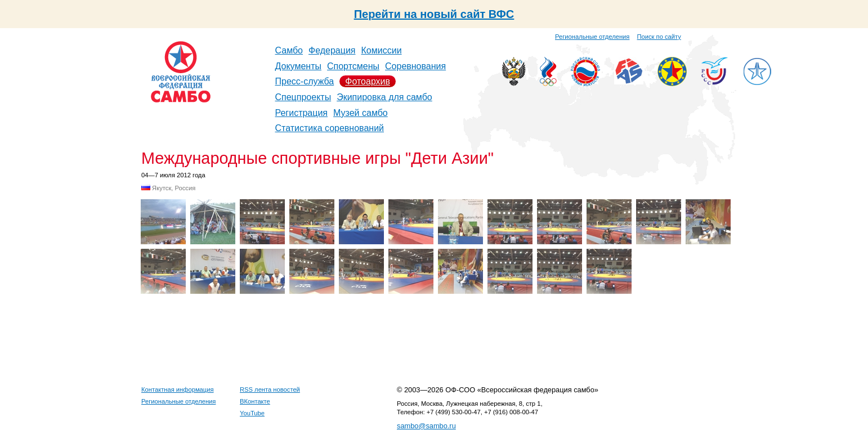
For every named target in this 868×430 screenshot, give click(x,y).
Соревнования (415, 66)
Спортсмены (353, 66)
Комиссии (382, 50)
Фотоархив (368, 81)
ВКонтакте (255, 401)
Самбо (289, 50)
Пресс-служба (305, 81)
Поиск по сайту (659, 37)
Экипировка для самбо (384, 97)
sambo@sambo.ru (426, 426)
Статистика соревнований (330, 128)
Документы (298, 66)
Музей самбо (361, 113)
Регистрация (302, 113)
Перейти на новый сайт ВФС (434, 14)
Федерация (332, 50)
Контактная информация (178, 389)
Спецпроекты (303, 97)
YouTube (252, 413)
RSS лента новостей (270, 389)
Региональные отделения (592, 37)
